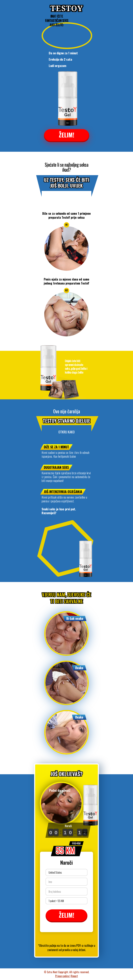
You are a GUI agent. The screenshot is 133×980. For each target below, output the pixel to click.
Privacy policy (62, 976)
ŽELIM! (67, 135)
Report (74, 976)
